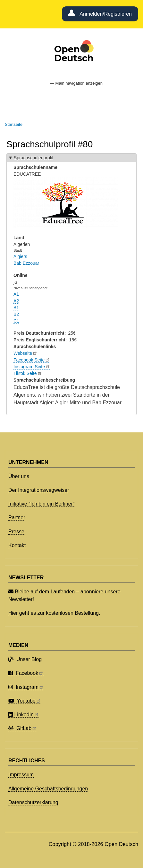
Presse (16, 532)
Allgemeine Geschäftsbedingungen (48, 789)
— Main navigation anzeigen (76, 83)
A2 (16, 301)
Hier (13, 613)
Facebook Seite (32, 360)
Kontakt (17, 545)
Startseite (14, 124)
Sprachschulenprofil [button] (34, 158)
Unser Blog (25, 659)
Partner (17, 518)
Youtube (25, 701)
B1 (16, 308)
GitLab (23, 728)
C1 (16, 321)
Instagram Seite (32, 367)
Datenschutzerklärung (33, 802)
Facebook (26, 673)
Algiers (20, 256)
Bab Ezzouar (26, 263)
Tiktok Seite (28, 373)
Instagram (26, 687)
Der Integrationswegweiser (39, 490)
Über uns (19, 476)
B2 (16, 314)
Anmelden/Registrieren (106, 14)
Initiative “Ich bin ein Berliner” (41, 504)
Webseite (25, 353)
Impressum (21, 775)
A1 (16, 294)
